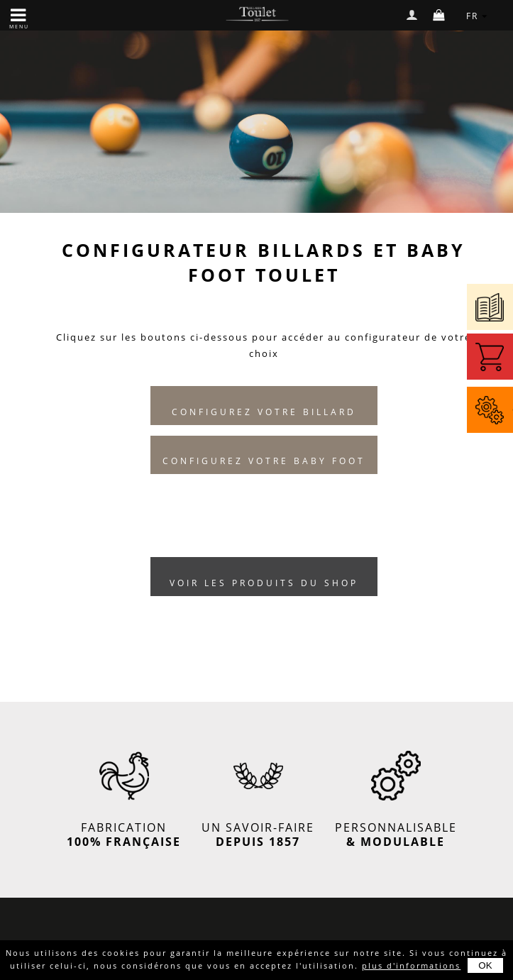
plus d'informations (411, 965)
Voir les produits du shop (264, 583)
